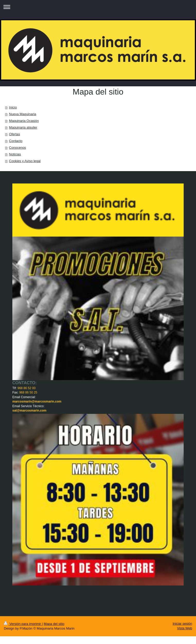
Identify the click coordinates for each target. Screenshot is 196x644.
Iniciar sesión (182, 624)
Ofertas (15, 134)
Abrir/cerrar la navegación (98, 7)
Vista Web (185, 628)
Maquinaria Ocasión (24, 121)
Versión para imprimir (23, 624)
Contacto (16, 141)
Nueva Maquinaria (23, 114)
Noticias (15, 154)
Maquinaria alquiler (23, 127)
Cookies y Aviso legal (25, 161)
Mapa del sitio (54, 624)
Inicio (13, 107)
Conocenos (17, 148)
